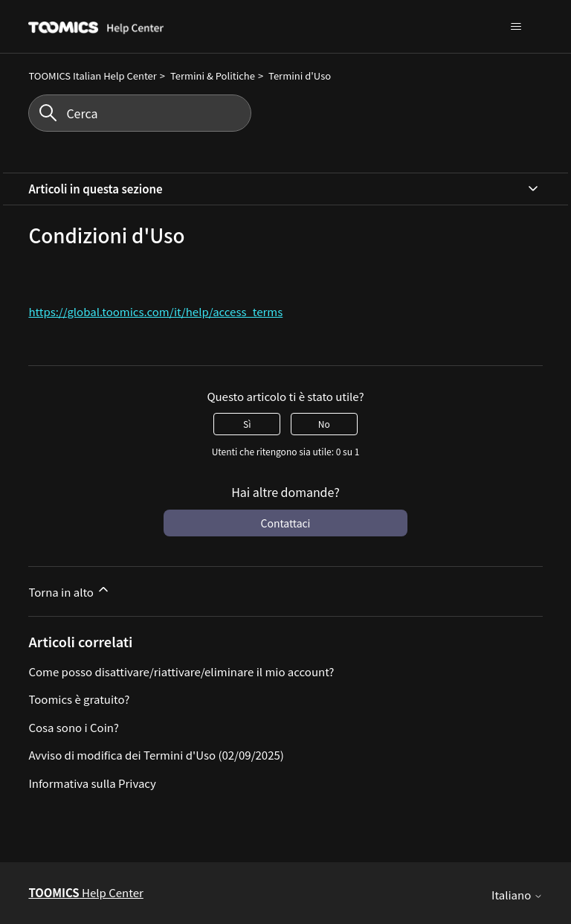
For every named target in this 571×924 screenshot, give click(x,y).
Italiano (517, 895)
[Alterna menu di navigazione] (516, 27)
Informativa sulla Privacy (92, 783)
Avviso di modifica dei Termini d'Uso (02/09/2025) (156, 755)
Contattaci (286, 523)
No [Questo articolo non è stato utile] (324, 424)
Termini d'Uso (300, 76)
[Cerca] (140, 113)
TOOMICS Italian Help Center (92, 76)
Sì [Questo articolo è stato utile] (247, 424)
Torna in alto (70, 591)
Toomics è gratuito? (79, 699)
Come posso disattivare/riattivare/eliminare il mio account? (181, 671)
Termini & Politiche (213, 76)
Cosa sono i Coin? (74, 727)
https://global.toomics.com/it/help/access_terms (155, 311)
